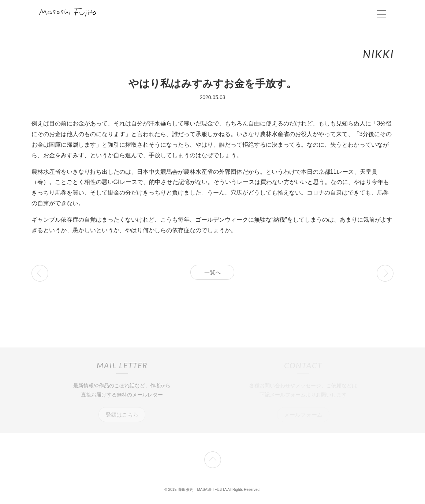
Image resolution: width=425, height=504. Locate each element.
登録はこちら (122, 415)
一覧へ (212, 272)
